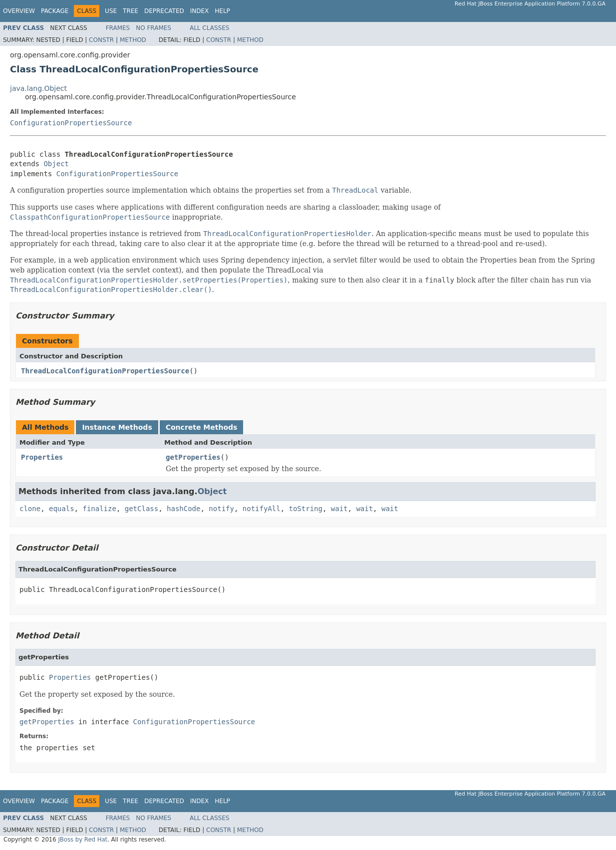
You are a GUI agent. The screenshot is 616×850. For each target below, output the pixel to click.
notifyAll (262, 509)
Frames (118, 28)
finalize (99, 509)
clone (30, 509)
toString (306, 509)
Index (200, 11)
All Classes (209, 28)
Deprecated (164, 11)
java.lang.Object (38, 88)
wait (339, 509)
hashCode (183, 509)
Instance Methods (117, 427)
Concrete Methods (202, 427)
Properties (42, 457)
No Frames (154, 28)
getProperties (193, 457)
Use (111, 11)
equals (62, 509)
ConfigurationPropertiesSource (71, 123)
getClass (142, 509)
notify (221, 509)
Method (133, 40)
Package (55, 11)
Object (56, 164)
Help (222, 11)
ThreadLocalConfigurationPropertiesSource (105, 371)
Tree (131, 11)
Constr (101, 40)
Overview (19, 11)
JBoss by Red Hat (83, 840)
